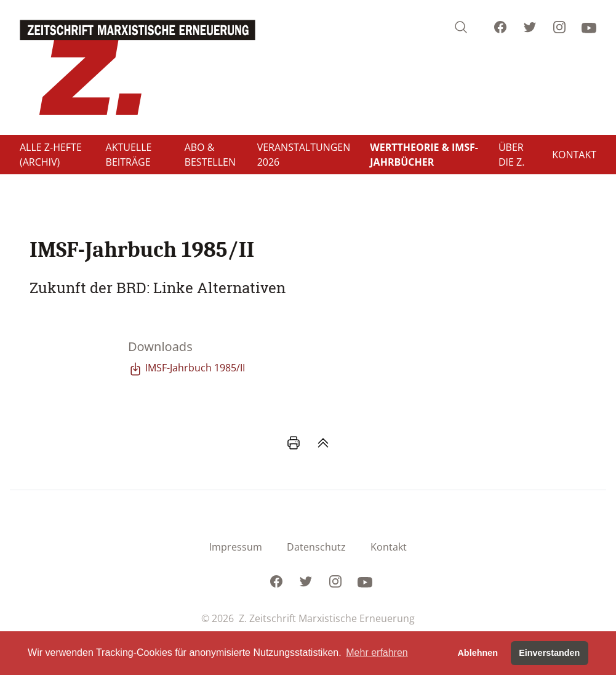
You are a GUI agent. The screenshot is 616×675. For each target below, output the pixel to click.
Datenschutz (316, 547)
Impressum (236, 547)
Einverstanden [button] (549, 653)
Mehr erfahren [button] (377, 653)
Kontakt (389, 547)
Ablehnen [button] (478, 653)
